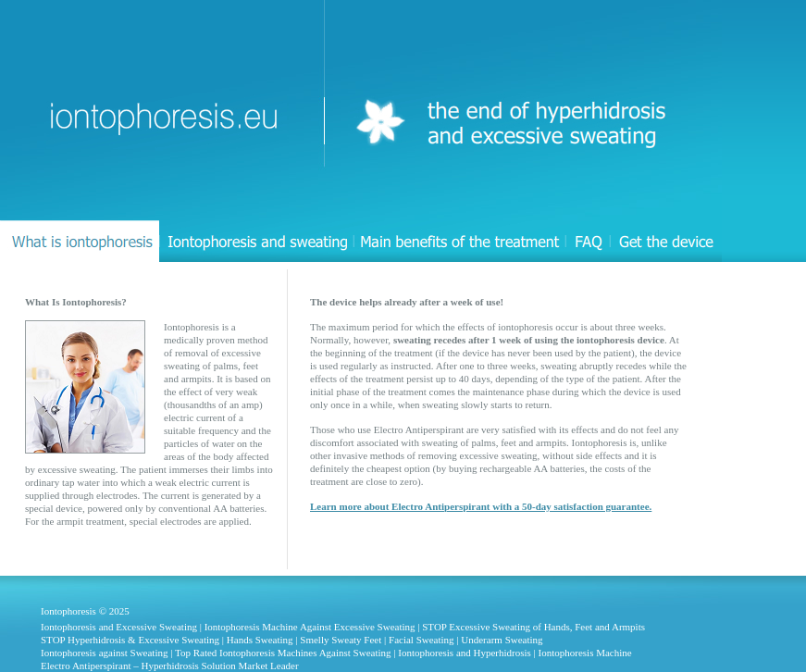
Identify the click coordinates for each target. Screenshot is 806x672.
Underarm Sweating (502, 640)
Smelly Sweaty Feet (341, 640)
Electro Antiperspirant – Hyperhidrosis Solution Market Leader (170, 666)
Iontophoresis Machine (585, 653)
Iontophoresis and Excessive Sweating (119, 627)
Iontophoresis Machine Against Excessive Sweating (310, 627)
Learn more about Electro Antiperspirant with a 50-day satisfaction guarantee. (481, 506)
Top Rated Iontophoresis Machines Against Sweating (283, 653)
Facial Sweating (422, 640)
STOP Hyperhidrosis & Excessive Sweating (130, 640)
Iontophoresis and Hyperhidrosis (465, 653)
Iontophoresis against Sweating (104, 653)
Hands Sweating (260, 640)
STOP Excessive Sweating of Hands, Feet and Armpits (533, 627)
